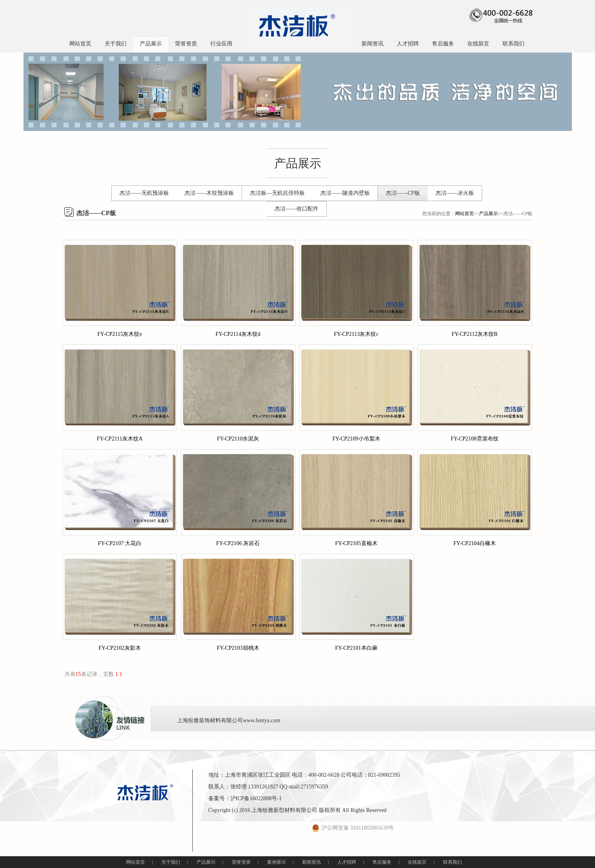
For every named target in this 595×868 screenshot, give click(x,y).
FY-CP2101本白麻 (356, 648)
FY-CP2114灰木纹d (238, 334)
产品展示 (151, 44)
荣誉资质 (186, 44)
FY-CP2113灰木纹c (356, 334)
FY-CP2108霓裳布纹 (474, 439)
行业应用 (221, 44)
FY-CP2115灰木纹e (120, 334)
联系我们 (514, 44)
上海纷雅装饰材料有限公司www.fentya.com (229, 720)
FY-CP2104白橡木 (474, 543)
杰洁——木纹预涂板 (209, 193)
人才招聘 (408, 44)
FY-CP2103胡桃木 (238, 648)
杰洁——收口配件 (297, 209)
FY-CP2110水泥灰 (238, 439)
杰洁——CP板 (403, 193)
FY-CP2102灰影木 (119, 648)
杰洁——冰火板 (455, 193)
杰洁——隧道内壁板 (345, 193)
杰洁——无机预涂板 (144, 193)
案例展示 (277, 862)
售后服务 (443, 44)
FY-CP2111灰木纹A (120, 439)
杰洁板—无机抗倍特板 (277, 193)
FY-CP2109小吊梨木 (356, 439)
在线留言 (478, 44)
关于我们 (116, 44)
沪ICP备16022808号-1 (256, 798)
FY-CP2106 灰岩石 (238, 543)
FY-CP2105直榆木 (356, 543)
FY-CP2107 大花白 (120, 543)
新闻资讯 (373, 44)
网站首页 (80, 44)
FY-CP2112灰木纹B (475, 334)
